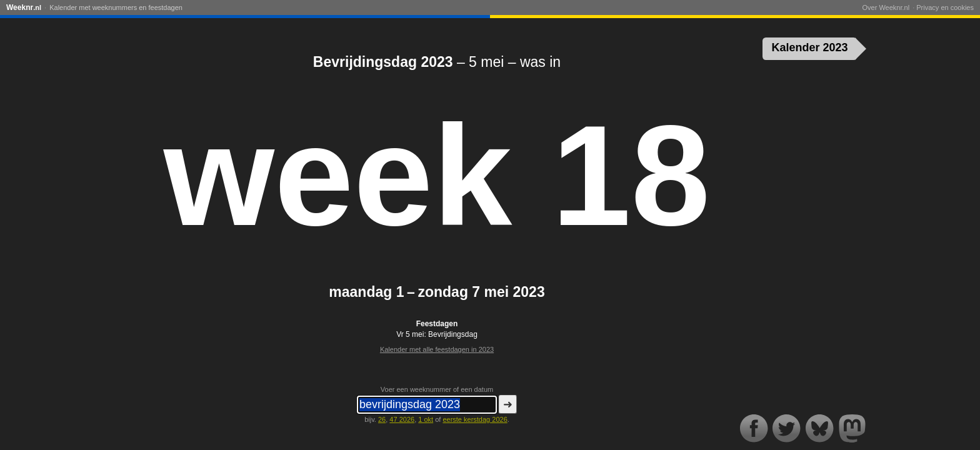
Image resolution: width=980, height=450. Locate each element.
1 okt (426, 419)
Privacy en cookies (945, 7)
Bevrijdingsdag (453, 334)
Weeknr (24, 7)
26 (382, 419)
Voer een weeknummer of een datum (437, 389)
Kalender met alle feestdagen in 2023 (437, 349)
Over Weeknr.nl (886, 7)
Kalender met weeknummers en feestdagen (116, 7)
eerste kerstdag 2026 (475, 419)
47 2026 (402, 419)
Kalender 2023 (810, 47)
